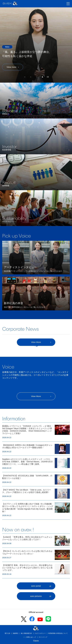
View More (36, 396)
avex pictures (36, 596)
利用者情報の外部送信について (58, 633)
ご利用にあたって (31, 637)
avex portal (36, 586)
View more (11, 67)
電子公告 (7, 633)
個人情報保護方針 (26, 633)
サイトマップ (43, 637)
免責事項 (15, 633)
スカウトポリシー (40, 633)
